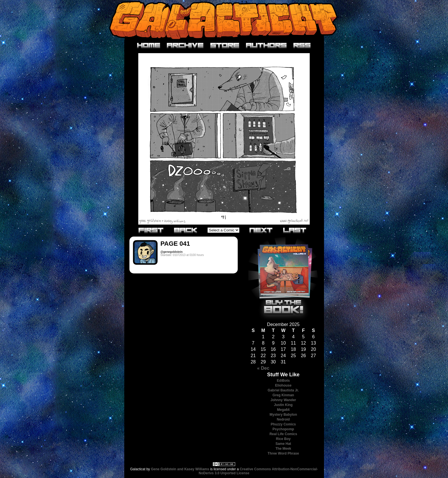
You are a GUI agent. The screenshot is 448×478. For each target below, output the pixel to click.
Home (149, 46)
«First (151, 230)
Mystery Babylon (283, 415)
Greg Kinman (283, 395)
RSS (302, 46)
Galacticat (224, 20)
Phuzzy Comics (283, 424)
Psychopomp (283, 429)
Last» (295, 230)
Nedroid (283, 419)
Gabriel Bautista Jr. (283, 390)
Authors (266, 46)
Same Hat (283, 444)
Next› (261, 230)
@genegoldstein (172, 252)
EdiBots (283, 381)
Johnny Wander (283, 400)
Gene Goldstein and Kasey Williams (180, 469)
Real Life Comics (283, 434)
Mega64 (283, 410)
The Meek (283, 449)
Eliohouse (283, 385)
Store (225, 46)
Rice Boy (283, 439)
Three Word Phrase (283, 453)
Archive (185, 46)
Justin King (283, 405)
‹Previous (186, 230)
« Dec (263, 368)
